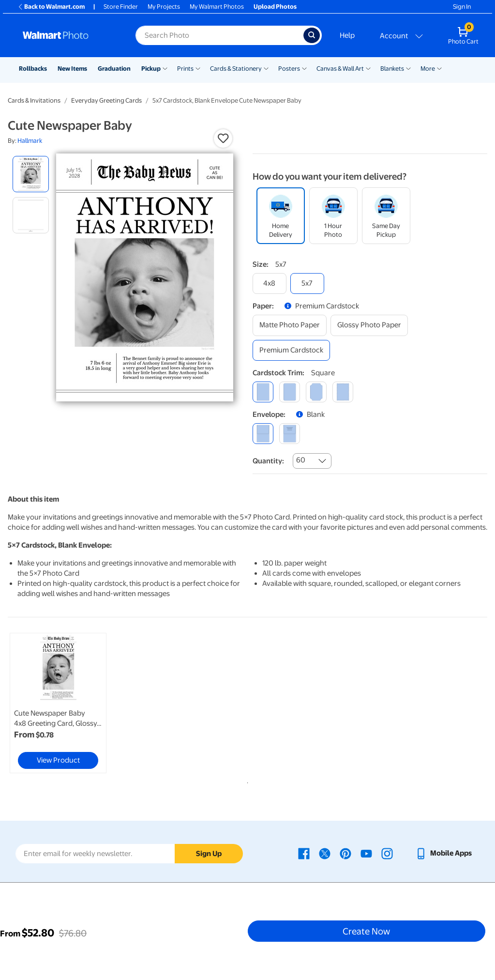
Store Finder (121, 7)
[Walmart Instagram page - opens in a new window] (387, 853)
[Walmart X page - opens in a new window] (325, 853)
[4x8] (270, 283)
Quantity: (268, 461)
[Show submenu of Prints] (198, 68)
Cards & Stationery (236, 69)
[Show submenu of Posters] (304, 68)
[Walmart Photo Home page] (69, 35)
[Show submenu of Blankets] (408, 68)
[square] (263, 392)
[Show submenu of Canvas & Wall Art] (368, 68)
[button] (223, 138)
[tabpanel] (88, 703)
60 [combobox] (301, 460)
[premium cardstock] (291, 350)
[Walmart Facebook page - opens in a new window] (304, 853)
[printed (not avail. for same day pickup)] (290, 434)
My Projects (164, 7)
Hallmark (30, 141)
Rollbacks (33, 69)
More (428, 69)
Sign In (462, 7)
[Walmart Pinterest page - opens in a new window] (345, 853)
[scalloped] (343, 392)
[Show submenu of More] (439, 68)
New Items (72, 69)
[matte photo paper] (290, 325)
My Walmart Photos (217, 7)
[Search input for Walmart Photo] (219, 35)
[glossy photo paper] (369, 325)
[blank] (263, 434)
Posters (289, 69)
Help (347, 35)
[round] (290, 392)
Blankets (392, 69)
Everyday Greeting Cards (106, 100)
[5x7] (307, 283)
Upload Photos (275, 7)
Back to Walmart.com (51, 7)
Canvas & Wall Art (340, 69)
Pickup (151, 69)
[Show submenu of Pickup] (165, 68)
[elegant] (316, 392)
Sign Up (209, 854)
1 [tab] (246, 781)
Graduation (114, 69)
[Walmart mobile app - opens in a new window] (443, 853)
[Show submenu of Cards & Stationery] (266, 68)
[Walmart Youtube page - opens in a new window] (366, 853)
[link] (58, 703)
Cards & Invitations (34, 100)
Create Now (366, 931)
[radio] (31, 174)
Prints (185, 69)
